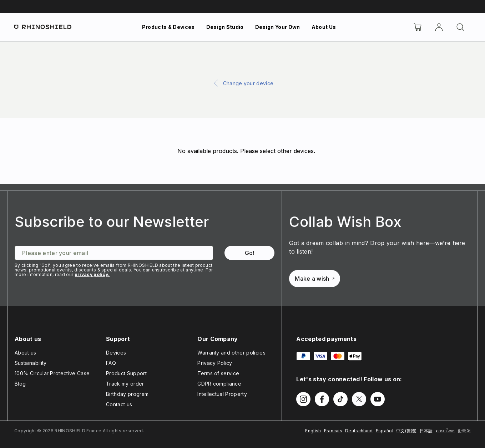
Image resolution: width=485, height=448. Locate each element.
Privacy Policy (215, 363)
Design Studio (225, 27)
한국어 (464, 431)
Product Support (126, 373)
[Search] (460, 27)
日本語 (426, 431)
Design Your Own (278, 27)
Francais (333, 431)
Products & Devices (168, 27)
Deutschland (359, 431)
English (313, 431)
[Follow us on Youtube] (378, 399)
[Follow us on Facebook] (322, 399)
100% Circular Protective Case (52, 373)
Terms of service (218, 373)
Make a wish (315, 279)
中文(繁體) (406, 431)
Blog (20, 384)
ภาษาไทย (445, 431)
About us (26, 353)
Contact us (119, 404)
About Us (324, 27)
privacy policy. (92, 274)
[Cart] (418, 27)
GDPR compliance (219, 384)
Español (385, 431)
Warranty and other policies (231, 353)
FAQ (111, 363)
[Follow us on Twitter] (359, 399)
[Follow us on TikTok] (340, 399)
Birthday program (127, 394)
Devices (116, 353)
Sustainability (31, 363)
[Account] (439, 27)
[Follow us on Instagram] (303, 399)
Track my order (125, 384)
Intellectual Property (222, 394)
